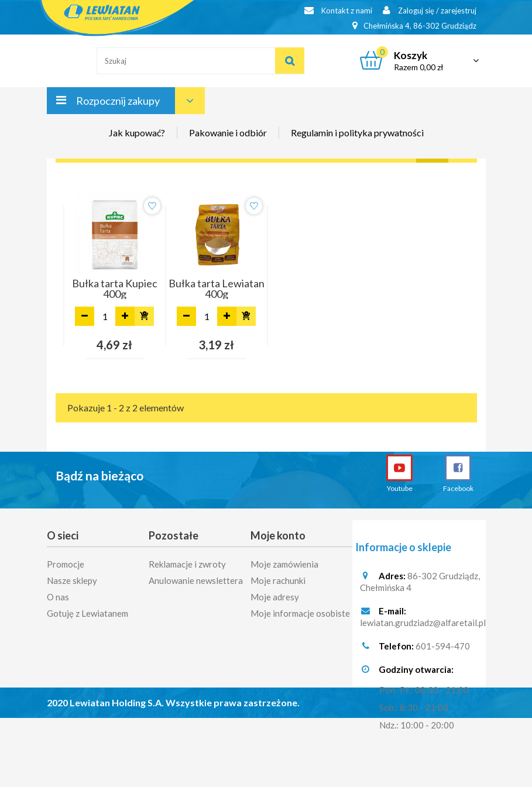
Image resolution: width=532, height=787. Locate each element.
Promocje (66, 561)
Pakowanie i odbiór (228, 133)
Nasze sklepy (72, 577)
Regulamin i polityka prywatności (357, 133)
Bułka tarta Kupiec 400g (115, 288)
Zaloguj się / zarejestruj (430, 10)
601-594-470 (443, 647)
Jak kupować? (137, 133)
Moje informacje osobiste (300, 610)
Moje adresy (275, 593)
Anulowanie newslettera (196, 577)
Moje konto (278, 535)
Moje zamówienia (284, 561)
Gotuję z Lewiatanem (87, 610)
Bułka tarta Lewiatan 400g (217, 288)
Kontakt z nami (338, 10)
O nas (58, 593)
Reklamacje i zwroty (187, 561)
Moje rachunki (278, 577)
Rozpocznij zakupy (118, 101)
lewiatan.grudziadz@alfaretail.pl (423, 623)
